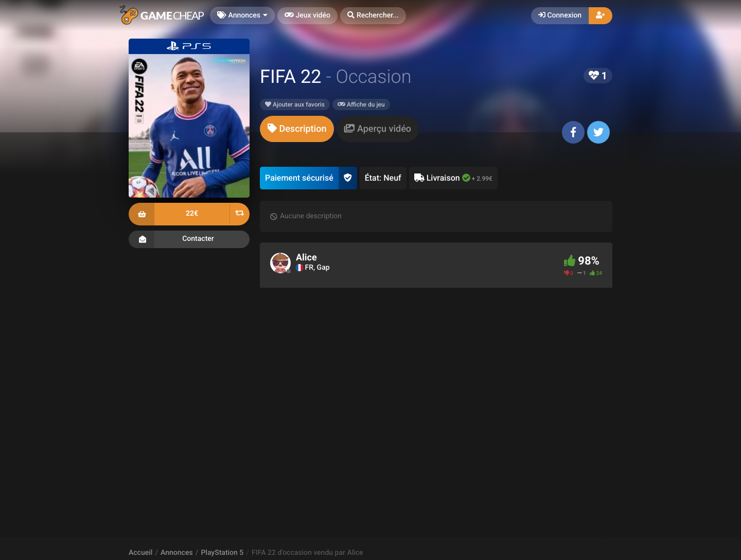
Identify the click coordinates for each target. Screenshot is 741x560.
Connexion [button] (560, 15)
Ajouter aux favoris (295, 104)
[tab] (297, 129)
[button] (373, 16)
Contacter (189, 239)
